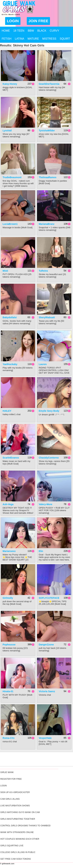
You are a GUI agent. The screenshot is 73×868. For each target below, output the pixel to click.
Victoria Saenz (47, 691)
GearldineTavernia (49, 84)
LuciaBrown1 (10, 224)
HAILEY (7, 411)
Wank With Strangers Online (17, 832)
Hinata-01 (8, 691)
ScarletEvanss (11, 458)
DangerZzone (46, 645)
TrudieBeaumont (12, 177)
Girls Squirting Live (12, 846)
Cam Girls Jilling (10, 799)
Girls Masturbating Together (18, 819)
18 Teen (19, 31)
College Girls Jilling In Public (18, 852)
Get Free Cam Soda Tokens (16, 859)
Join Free (38, 21)
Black (42, 31)
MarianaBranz (47, 224)
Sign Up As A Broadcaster (15, 792)
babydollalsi (10, 317)
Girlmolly (8, 598)
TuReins (43, 271)
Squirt (65, 39)
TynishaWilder (47, 131)
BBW (31, 31)
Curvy (55, 31)
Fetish (7, 39)
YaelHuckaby (10, 364)
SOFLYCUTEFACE (49, 598)
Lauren (43, 364)
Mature (33, 39)
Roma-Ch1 (9, 738)
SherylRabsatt (47, 317)
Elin (41, 551)
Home (6, 31)
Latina (20, 39)
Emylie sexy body (49, 411)
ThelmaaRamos (48, 177)
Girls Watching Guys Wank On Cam (20, 812)
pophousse (9, 645)
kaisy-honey (10, 84)
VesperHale (45, 738)
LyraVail (7, 131)
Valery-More (45, 504)
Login (13, 21)
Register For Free (11, 779)
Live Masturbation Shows (15, 806)
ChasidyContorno (49, 458)
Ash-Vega (8, 504)
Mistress (49, 39)
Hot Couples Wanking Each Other (20, 839)
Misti (5, 271)
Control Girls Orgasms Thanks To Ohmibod (25, 826)
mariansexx (9, 551)
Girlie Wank (7, 772)
